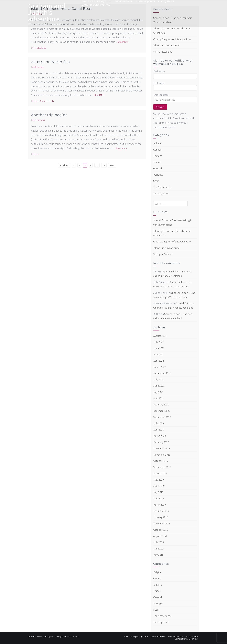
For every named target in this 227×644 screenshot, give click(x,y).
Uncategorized (161, 193)
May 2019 (158, 492)
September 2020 (162, 417)
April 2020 (159, 430)
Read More (123, 42)
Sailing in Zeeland (163, 52)
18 (104, 165)
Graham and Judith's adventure (47, 12)
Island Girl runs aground (166, 45)
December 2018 (162, 523)
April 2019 (159, 498)
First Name (159, 71)
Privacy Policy (166, 2)
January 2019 (161, 517)
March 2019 (160, 505)
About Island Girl (124, 2)
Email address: (161, 95)
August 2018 (160, 536)
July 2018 (159, 542)
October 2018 (161, 530)
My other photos (146, 2)
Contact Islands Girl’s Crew (95, 5)
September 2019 (162, 467)
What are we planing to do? (96, 2)
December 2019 (162, 448)
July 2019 (159, 480)
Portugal (158, 175)
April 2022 (159, 361)
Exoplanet (62, 637)
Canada (157, 150)
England (36, 101)
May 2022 (158, 354)
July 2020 (159, 423)
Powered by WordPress (38, 637)
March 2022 (160, 367)
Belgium (158, 143)
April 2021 (159, 398)
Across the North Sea (50, 62)
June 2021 (159, 386)
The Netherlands (39, 48)
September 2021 (162, 373)
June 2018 (159, 549)
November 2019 (162, 455)
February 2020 (161, 442)
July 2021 (159, 379)
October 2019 (161, 461)
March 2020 (160, 436)
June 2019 (159, 486)
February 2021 (161, 405)
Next (112, 165)
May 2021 (158, 392)
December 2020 (162, 411)
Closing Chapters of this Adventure (172, 39)
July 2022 (159, 342)
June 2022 (159, 348)
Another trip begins (49, 115)
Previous (64, 165)
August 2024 (160, 336)
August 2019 (160, 473)
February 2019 (161, 511)
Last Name (159, 83)
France (157, 162)
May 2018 (158, 555)
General (158, 168)
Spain (156, 181)
